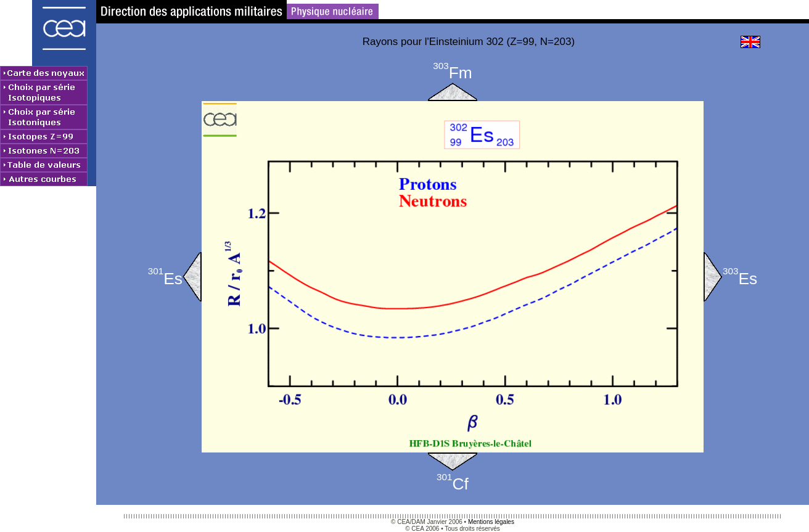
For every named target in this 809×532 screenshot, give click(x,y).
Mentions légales (491, 522)
